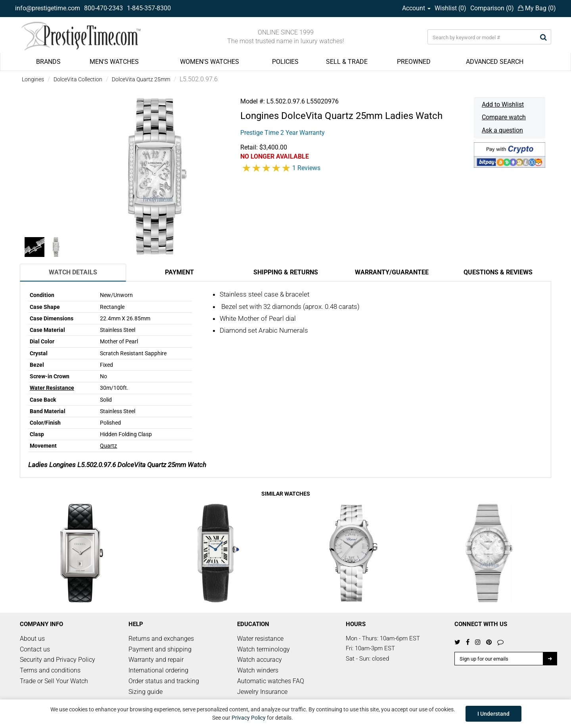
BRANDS (48, 62)
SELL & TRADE (347, 62)
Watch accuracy (260, 660)
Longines (33, 79)
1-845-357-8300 (149, 8)
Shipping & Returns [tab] (286, 272)
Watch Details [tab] (73, 272)
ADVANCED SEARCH (495, 62)
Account (416, 8)
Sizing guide (146, 692)
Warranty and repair (156, 660)
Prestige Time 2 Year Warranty (283, 133)
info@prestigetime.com (48, 8)
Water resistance (260, 639)
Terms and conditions (50, 670)
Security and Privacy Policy (57, 660)
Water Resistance (52, 388)
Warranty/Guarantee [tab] (392, 272)
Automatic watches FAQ (271, 681)
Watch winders (258, 670)
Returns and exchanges (161, 639)
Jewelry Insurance (262, 692)
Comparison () (492, 8)
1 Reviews (306, 168)
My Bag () (537, 8)
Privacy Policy (249, 718)
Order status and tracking (164, 681)
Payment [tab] (179, 272)
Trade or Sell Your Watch (54, 681)
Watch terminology (263, 649)
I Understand (493, 714)
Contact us (35, 649)
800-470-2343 (103, 8)
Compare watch (504, 117)
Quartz (108, 446)
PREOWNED (414, 62)
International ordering (158, 670)
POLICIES (285, 62)
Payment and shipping (160, 649)
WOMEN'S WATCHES (210, 62)
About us (32, 639)
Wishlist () (450, 8)
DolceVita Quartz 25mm (141, 79)
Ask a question (502, 130)
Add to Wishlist (503, 104)
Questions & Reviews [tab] (498, 272)
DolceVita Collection (78, 79)
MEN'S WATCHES (114, 62)
